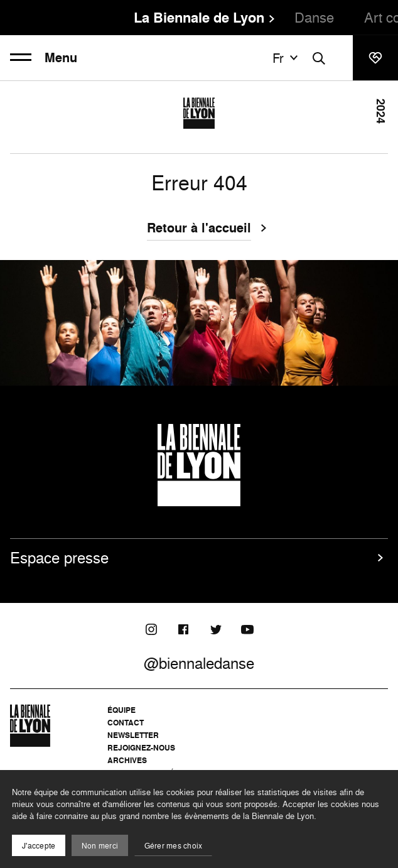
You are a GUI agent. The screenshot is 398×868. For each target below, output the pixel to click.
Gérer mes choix (174, 846)
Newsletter (133, 735)
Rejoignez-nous (141, 748)
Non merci (100, 846)
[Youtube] (247, 629)
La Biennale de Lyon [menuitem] (199, 18)
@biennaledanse (199, 663)
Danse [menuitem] (314, 17)
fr (287, 58)
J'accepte (39, 846)
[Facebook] (183, 629)
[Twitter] (215, 629)
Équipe (121, 710)
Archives (127, 760)
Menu (44, 58)
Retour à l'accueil (199, 229)
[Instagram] (151, 629)
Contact (126, 723)
